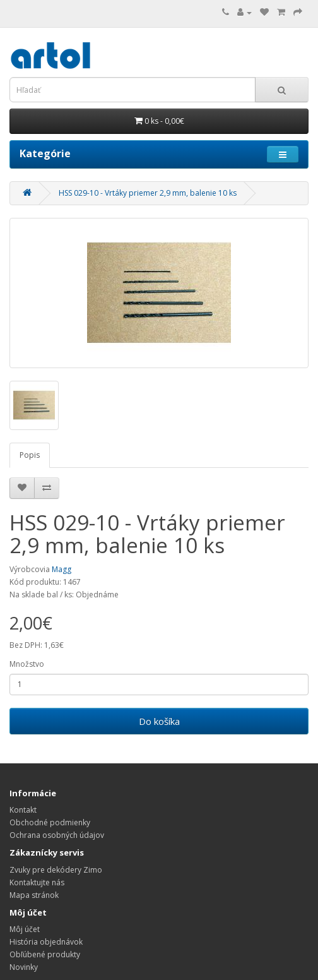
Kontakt (23, 810)
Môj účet (25, 929)
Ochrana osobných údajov (57, 835)
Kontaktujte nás (37, 882)
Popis (30, 455)
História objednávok (46, 942)
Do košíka (159, 721)
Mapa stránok (34, 895)
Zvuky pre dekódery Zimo (56, 870)
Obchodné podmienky (50, 822)
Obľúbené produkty (45, 954)
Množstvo (27, 664)
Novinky (24, 967)
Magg (62, 569)
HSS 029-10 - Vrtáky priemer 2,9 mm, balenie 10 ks (148, 193)
